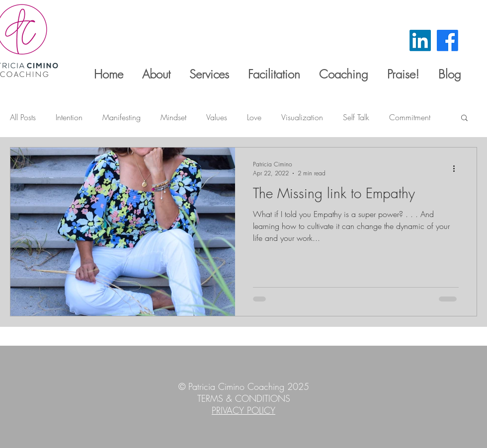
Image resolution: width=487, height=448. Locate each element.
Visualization (302, 117)
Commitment (410, 117)
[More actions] (457, 168)
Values (217, 117)
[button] (464, 118)
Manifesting (122, 117)
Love (254, 117)
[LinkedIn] (420, 40)
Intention (69, 117)
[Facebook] (447, 40)
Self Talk (356, 117)
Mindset (173, 117)
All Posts (23, 117)
